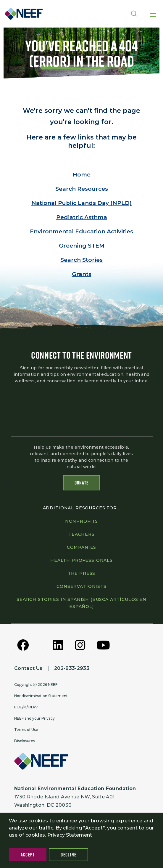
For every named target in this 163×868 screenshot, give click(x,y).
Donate (82, 483)
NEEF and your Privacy (34, 718)
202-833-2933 (72, 668)
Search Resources (82, 189)
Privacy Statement (70, 835)
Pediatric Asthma (82, 217)
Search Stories (81, 260)
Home (81, 175)
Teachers (81, 534)
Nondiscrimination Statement (41, 696)
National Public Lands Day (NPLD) (81, 203)
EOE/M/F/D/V (26, 707)
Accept (28, 855)
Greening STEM (82, 246)
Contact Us (28, 668)
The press (82, 573)
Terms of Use (26, 730)
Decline (68, 855)
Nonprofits (81, 521)
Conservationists (81, 586)
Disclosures (25, 741)
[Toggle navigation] (153, 14)
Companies (82, 547)
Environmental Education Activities (81, 231)
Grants (82, 274)
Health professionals (81, 560)
